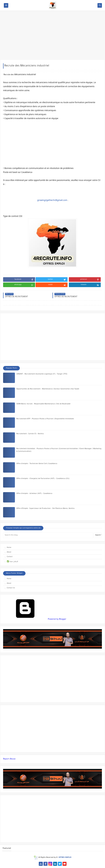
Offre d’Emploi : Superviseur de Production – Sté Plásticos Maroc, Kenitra (45, 509)
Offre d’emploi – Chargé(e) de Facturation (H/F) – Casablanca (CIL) (43, 479)
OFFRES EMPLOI (65, 858)
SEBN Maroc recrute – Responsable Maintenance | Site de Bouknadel (43, 404)
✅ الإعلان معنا (12, 562)
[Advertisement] (52, 37)
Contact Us (11, 588)
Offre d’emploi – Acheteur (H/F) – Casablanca (34, 494)
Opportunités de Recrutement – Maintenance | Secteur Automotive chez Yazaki (48, 389)
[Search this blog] (48, 535)
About (9, 552)
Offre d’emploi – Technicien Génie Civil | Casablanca (37, 464)
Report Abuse (9, 759)
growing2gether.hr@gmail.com (52, 200)
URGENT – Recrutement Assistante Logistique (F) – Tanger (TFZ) (42, 374)
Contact (10, 557)
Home (9, 548)
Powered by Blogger (35, 619)
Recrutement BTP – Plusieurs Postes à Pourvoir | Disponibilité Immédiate (45, 419)
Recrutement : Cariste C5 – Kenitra (30, 434)
